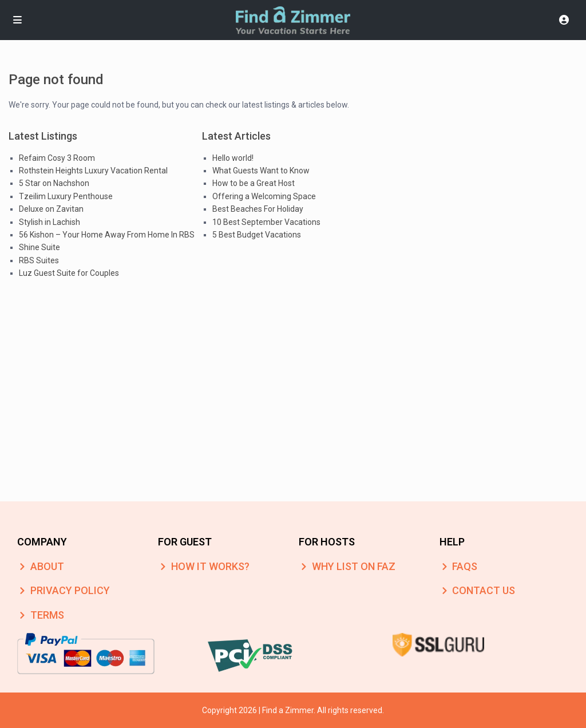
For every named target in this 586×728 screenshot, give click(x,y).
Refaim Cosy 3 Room (57, 158)
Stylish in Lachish (50, 222)
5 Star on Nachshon (54, 183)
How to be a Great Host (254, 183)
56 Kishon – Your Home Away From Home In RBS (107, 235)
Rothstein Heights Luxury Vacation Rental (93, 171)
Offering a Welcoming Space (264, 196)
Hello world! (233, 158)
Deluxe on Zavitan (51, 209)
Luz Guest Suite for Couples (69, 273)
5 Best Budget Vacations (257, 235)
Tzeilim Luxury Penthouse (66, 196)
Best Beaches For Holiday (258, 209)
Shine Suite (39, 247)
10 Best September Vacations (266, 222)
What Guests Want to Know (261, 171)
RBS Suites (39, 260)
